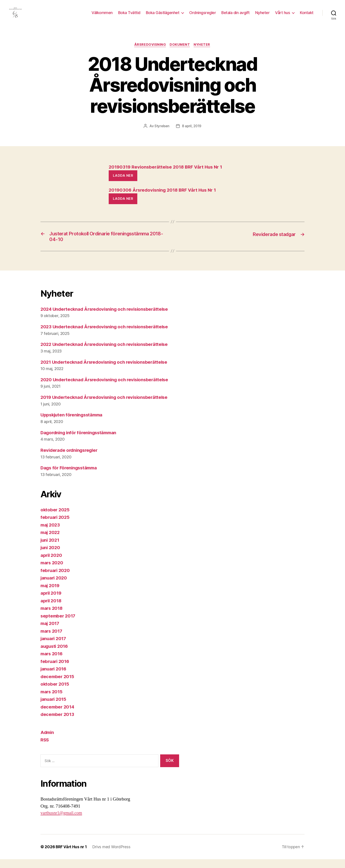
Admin (48, 741)
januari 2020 (54, 587)
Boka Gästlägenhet (163, 16)
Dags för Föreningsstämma (70, 477)
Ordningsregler (203, 16)
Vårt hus (283, 16)
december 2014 (58, 716)
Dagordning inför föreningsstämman (80, 441)
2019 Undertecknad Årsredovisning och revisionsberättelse (107, 406)
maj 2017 (51, 632)
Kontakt (307, 16)
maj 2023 (51, 534)
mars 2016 (52, 663)
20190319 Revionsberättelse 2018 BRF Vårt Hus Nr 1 (168, 174)
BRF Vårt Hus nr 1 (72, 856)
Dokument (180, 52)
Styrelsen (162, 133)
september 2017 (59, 625)
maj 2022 (51, 541)
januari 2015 (54, 708)
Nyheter (262, 16)
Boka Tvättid (129, 16)
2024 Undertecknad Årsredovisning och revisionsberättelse (107, 318)
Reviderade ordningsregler (70, 459)
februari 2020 (56, 579)
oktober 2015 (55, 693)
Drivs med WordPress (112, 856)
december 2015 (58, 685)
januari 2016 (54, 678)
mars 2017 (52, 640)
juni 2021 (51, 549)
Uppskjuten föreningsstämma (73, 424)
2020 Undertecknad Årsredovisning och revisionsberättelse (107, 389)
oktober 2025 (55, 518)
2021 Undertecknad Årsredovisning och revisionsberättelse (107, 371)
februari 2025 (56, 526)
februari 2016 (56, 670)
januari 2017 (54, 647)
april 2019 (51, 602)
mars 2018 (52, 617)
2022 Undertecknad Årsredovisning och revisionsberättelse (107, 353)
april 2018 (51, 609)
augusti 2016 (55, 655)
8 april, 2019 (192, 133)
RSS (45, 749)
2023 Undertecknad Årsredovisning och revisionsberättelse (107, 336)
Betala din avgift (236, 16)
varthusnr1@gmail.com (62, 822)
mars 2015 (52, 700)
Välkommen (102, 16)
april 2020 (52, 564)
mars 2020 (52, 572)
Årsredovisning (150, 52)
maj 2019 (51, 594)
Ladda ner (123, 183)
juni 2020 (51, 557)
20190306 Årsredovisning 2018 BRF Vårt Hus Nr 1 (165, 197)
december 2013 (58, 723)
